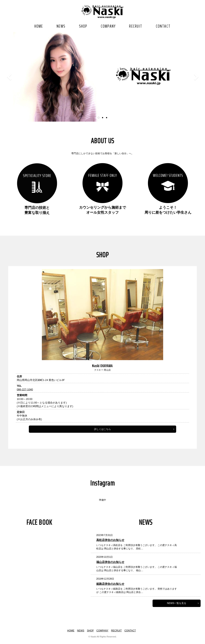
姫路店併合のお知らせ (130, 588)
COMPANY (108, 26)
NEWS (61, 26)
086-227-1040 (21, 404)
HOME (39, 26)
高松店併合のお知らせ (130, 545)
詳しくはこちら (136, 444)
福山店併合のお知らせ (130, 567)
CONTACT (163, 26)
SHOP (83, 26)
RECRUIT (136, 26)
